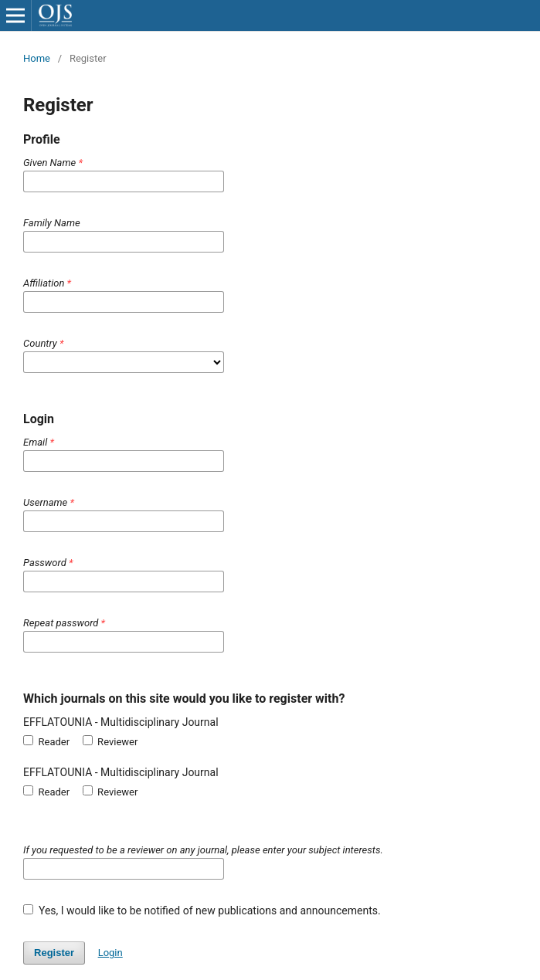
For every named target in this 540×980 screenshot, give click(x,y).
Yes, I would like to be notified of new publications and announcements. (202, 910)
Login (110, 953)
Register (54, 953)
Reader (46, 741)
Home (37, 58)
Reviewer (110, 741)
